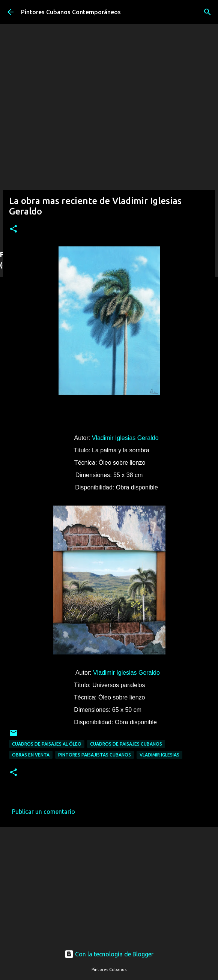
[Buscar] (207, 12)
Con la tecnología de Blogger (109, 954)
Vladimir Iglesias (159, 755)
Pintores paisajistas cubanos (95, 755)
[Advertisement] (109, 879)
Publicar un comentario (44, 812)
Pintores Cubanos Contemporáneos (71, 12)
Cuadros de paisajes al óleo (47, 744)
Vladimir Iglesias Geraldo (125, 438)
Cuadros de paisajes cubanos (126, 744)
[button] (14, 229)
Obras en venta (31, 755)
